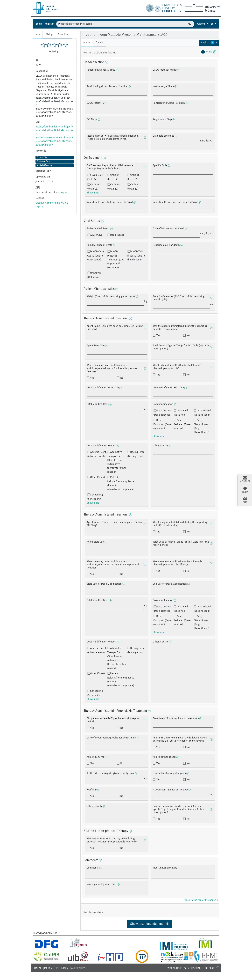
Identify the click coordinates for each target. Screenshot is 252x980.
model (87, 43)
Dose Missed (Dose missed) (202, 413)
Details (100, 43)
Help (245, 490)
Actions (202, 24)
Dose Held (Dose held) (181, 413)
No (188, 336)
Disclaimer (61, 968)
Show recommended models (150, 924)
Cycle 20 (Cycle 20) (113, 187)
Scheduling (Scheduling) (95, 497)
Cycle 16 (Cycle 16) (133, 177)
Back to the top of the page (201, 900)
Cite (245, 500)
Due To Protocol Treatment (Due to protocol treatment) (116, 260)
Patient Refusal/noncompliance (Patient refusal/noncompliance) (121, 483)
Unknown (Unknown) (94, 275)
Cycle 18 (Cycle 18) (93, 187)
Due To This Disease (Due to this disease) (136, 256)
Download (64, 35)
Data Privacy (77, 968)
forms (209, 52)
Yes (158, 336)
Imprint (49, 968)
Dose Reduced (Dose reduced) (182, 424)
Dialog (49, 35)
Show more (93, 193)
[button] (209, 43)
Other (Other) (98, 477)
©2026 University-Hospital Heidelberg (191, 968)
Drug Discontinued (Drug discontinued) (201, 426)
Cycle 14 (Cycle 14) (113, 177)
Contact (38, 968)
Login (39, 24)
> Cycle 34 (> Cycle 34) (95, 177)
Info (38, 35)
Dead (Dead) (117, 235)
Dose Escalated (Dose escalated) (162, 424)
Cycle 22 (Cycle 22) (133, 187)
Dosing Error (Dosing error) (136, 454)
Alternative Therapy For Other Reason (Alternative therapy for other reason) (117, 462)
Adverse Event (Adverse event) (97, 454)
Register (49, 24)
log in (64, 192)
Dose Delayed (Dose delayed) (162, 413)
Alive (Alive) (97, 235)
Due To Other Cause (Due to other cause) (96, 256)
